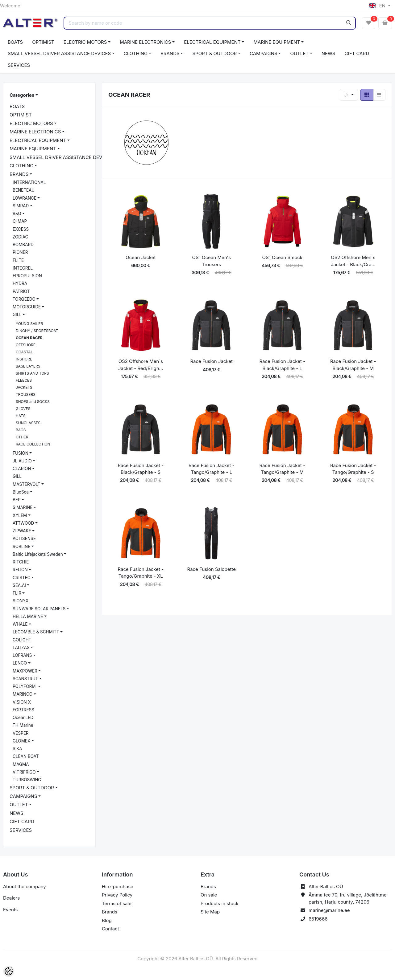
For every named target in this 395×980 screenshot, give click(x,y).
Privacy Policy (117, 895)
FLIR (17, 593)
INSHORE (24, 359)
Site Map (210, 912)
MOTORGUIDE (27, 307)
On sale (209, 895)
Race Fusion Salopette (212, 569)
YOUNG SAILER (29, 324)
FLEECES (24, 380)
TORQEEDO (24, 299)
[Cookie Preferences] (9, 971)
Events (10, 910)
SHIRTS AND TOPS (32, 373)
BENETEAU (24, 190)
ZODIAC (20, 237)
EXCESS (21, 229)
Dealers (11, 898)
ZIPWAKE (22, 531)
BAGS (21, 430)
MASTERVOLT (27, 484)
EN (378, 6)
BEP (17, 500)
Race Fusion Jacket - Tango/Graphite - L (212, 469)
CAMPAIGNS (264, 53)
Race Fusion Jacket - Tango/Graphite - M (282, 469)
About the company (25, 886)
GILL (17, 315)
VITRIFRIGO (24, 772)
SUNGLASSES (28, 423)
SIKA (17, 749)
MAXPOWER (25, 671)
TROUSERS (26, 394)
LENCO (20, 663)
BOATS (15, 42)
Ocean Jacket (141, 257)
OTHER (22, 437)
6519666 (318, 919)
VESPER (21, 733)
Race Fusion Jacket (212, 361)
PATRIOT (21, 291)
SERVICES (19, 65)
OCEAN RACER (29, 338)
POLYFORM (25, 686)
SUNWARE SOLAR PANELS (39, 609)
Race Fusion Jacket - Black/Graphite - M (353, 365)
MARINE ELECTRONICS (145, 42)
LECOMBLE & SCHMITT (36, 632)
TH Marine (23, 725)
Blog (107, 920)
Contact (110, 929)
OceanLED (23, 718)
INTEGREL (23, 268)
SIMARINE (23, 507)
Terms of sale (117, 903)
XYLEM (20, 515)
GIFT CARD (357, 53)
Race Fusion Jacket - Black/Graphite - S (141, 469)
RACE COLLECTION (33, 444)
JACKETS (24, 387)
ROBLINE (21, 547)
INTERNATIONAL (29, 182)
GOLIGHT (22, 640)
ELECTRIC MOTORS (85, 42)
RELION (20, 570)
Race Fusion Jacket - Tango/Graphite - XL (141, 573)
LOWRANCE (25, 198)
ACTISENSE (24, 539)
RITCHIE (21, 562)
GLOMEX (21, 741)
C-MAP (20, 221)
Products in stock (220, 903)
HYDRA (20, 283)
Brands (110, 912)
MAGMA (21, 764)
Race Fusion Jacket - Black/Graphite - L (282, 365)
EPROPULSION (27, 276)
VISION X (22, 702)
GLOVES (23, 409)
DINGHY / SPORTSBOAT (37, 331)
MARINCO (23, 694)
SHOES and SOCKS (33, 402)
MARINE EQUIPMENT (277, 42)
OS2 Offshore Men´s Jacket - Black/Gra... (353, 261)
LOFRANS (22, 655)
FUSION (21, 453)
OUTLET (299, 53)
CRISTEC (21, 578)
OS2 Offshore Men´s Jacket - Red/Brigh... (141, 365)
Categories (22, 95)
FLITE (18, 260)
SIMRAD (21, 206)
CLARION (22, 469)
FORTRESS (23, 710)
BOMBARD (23, 245)
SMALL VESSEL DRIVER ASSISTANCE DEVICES (59, 53)
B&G (17, 213)
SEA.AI (19, 585)
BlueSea (21, 492)
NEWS (328, 53)
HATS (21, 416)
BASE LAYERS (28, 366)
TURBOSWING (27, 780)
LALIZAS (21, 648)
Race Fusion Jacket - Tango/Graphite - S (353, 469)
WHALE (20, 624)
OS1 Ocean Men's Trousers (212, 261)
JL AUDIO (22, 461)
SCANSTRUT (25, 679)
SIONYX (21, 601)
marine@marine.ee (329, 910)
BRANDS (170, 53)
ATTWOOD (23, 523)
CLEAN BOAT (26, 756)
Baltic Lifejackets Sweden (38, 554)
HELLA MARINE (28, 616)
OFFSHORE (26, 345)
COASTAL (24, 352)
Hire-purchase (118, 886)
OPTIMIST (43, 42)
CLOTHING (136, 53)
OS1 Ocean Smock (282, 257)
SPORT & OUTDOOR (214, 53)
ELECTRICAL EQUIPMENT (212, 42)
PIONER (20, 252)
